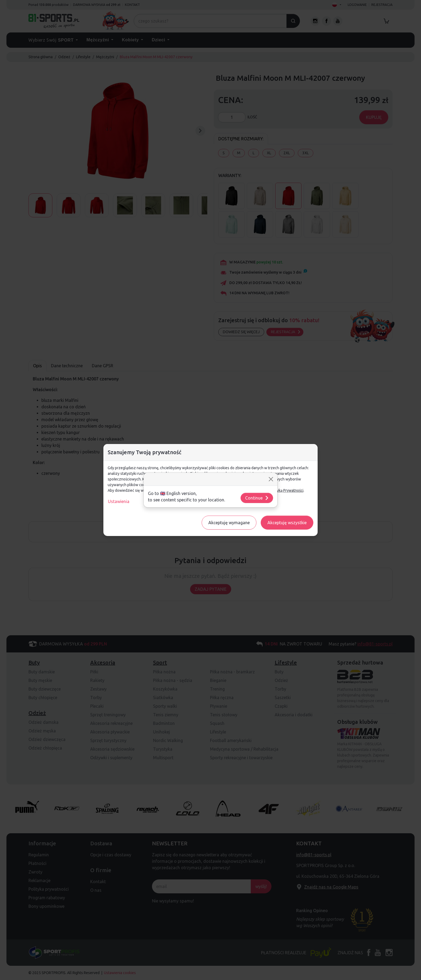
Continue (257, 498)
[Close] (271, 479)
